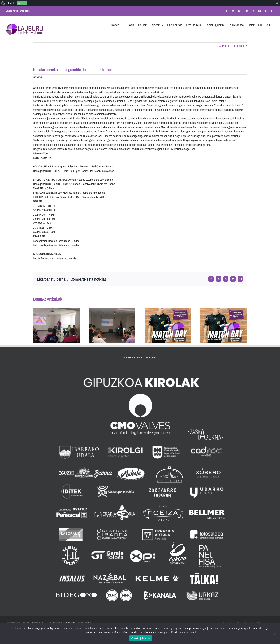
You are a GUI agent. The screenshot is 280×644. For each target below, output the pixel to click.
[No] (275, 634)
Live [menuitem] (24, 3)
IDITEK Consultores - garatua (79, 623)
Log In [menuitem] (12, 3)
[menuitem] (3, 3)
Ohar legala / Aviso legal (41, 623)
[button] (269, 24)
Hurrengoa (238, 46)
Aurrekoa (224, 46)
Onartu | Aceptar (141, 638)
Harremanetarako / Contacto (17, 623)
